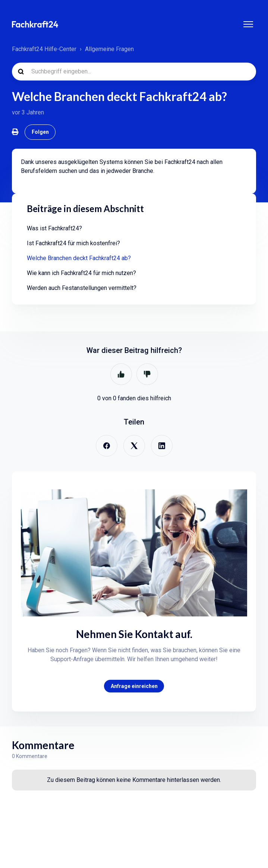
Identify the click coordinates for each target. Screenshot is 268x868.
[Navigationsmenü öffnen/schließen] (248, 24)
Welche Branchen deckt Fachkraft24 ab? (79, 258)
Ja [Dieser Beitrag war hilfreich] (121, 374)
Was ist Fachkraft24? (54, 228)
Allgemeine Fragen (109, 49)
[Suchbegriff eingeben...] (134, 72)
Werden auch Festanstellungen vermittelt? (82, 288)
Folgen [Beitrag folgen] (40, 132)
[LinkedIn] (162, 446)
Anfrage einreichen (134, 686)
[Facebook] (107, 446)
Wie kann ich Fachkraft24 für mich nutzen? (81, 273)
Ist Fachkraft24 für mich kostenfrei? (73, 243)
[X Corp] (134, 446)
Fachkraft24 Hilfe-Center (44, 49)
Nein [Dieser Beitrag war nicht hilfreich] (147, 374)
